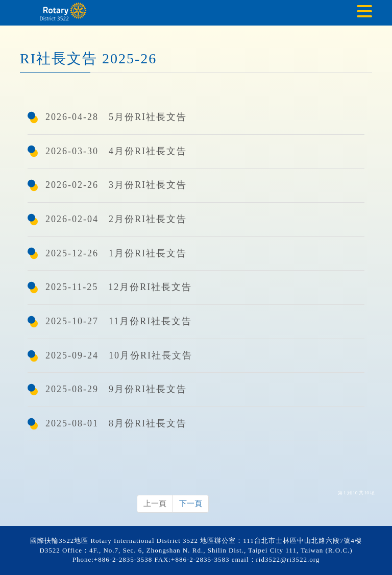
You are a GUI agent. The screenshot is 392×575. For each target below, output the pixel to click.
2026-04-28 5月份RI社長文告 (116, 117)
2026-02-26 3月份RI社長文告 (116, 185)
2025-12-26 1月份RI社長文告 (116, 253)
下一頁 (191, 504)
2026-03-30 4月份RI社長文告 (116, 151)
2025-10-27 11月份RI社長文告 (119, 321)
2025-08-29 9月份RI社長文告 (116, 389)
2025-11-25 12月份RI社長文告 (119, 287)
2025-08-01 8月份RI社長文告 (116, 423)
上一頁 (155, 504)
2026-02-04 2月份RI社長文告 (116, 219)
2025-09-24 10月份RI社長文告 (119, 355)
